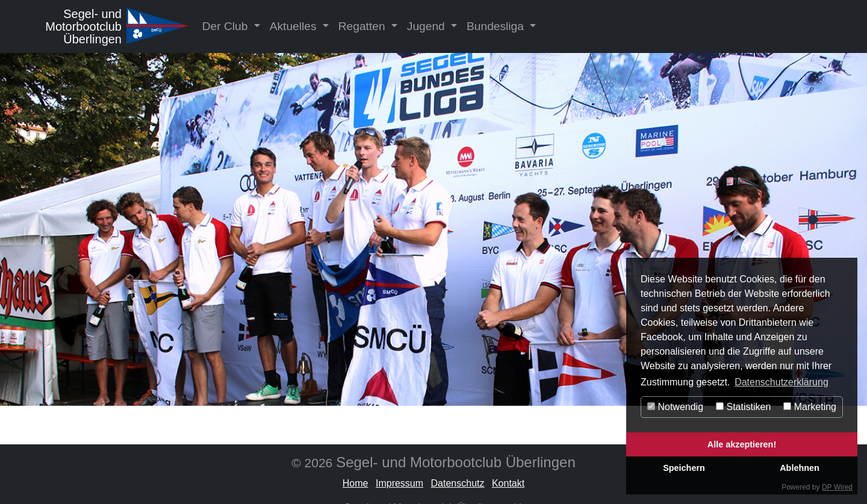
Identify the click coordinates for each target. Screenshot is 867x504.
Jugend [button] (427, 26)
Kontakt (508, 483)
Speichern (684, 468)
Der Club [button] (227, 26)
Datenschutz (458, 483)
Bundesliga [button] (497, 26)
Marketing (810, 407)
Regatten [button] (363, 26)
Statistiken (743, 407)
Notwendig (675, 407)
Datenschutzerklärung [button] (782, 382)
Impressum (399, 483)
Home (356, 483)
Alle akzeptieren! (742, 444)
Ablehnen (800, 468)
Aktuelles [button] (295, 26)
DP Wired (837, 487)
